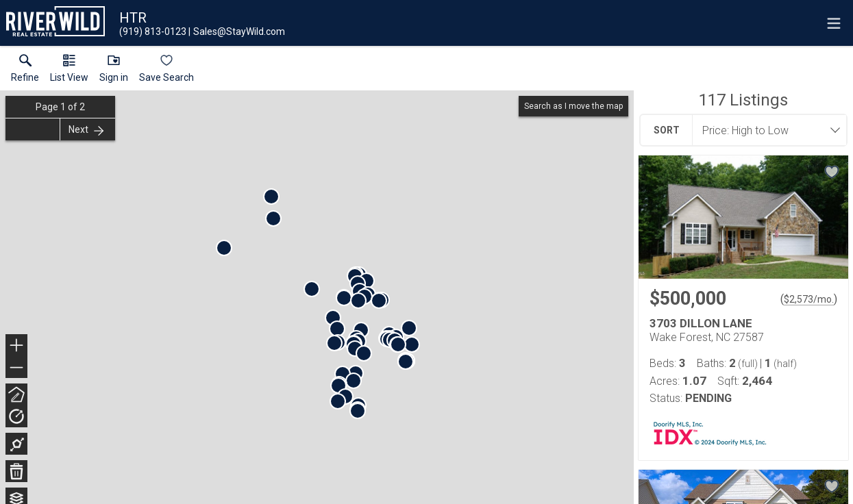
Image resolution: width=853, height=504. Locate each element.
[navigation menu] (834, 23)
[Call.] (153, 32)
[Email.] (237, 32)
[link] (25, 71)
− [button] (16, 368)
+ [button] (17, 346)
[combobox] (765, 130)
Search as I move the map (573, 106)
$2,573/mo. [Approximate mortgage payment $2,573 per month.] (809, 299)
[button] (69, 71)
